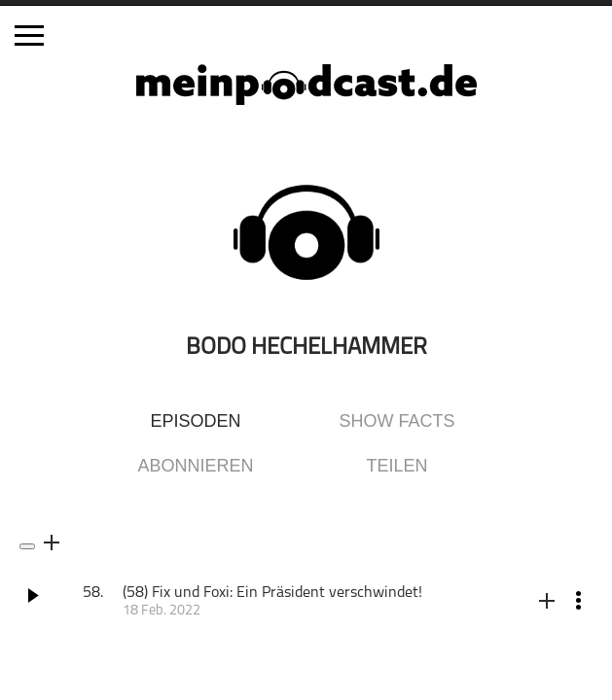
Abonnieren (195, 466)
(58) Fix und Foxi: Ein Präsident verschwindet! (272, 593)
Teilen (396, 466)
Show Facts (397, 421)
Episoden (195, 421)
